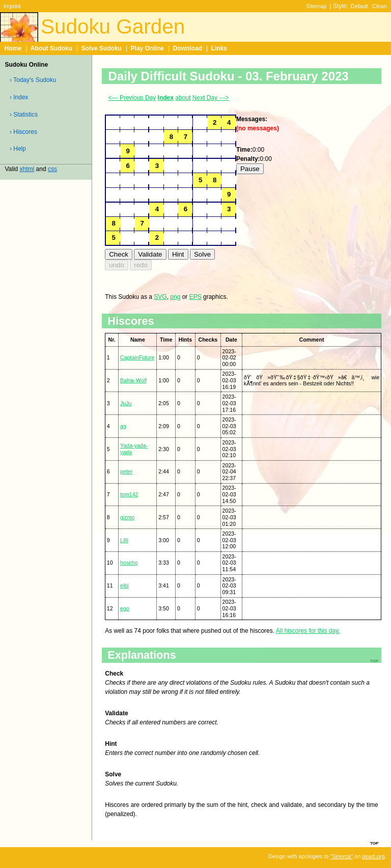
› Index (19, 97)
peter (126, 471)
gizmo (127, 517)
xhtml (27, 169)
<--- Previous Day (132, 98)
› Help (18, 149)
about (183, 98)
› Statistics (24, 115)
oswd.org (373, 856)
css (52, 169)
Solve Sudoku (102, 48)
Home (13, 48)
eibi (124, 585)
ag (123, 426)
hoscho (129, 563)
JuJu (126, 403)
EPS (195, 297)
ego (125, 608)
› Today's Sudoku (33, 80)
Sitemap (316, 6)
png (175, 297)
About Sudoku (51, 48)
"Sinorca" (341, 856)
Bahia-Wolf (133, 380)
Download (188, 48)
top (374, 843)
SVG (160, 297)
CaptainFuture (137, 357)
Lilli (124, 540)
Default (360, 6)
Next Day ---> (211, 98)
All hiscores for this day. (308, 631)
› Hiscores (23, 132)
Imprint (12, 6)
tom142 (129, 494)
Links (219, 48)
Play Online (147, 48)
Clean (380, 6)
